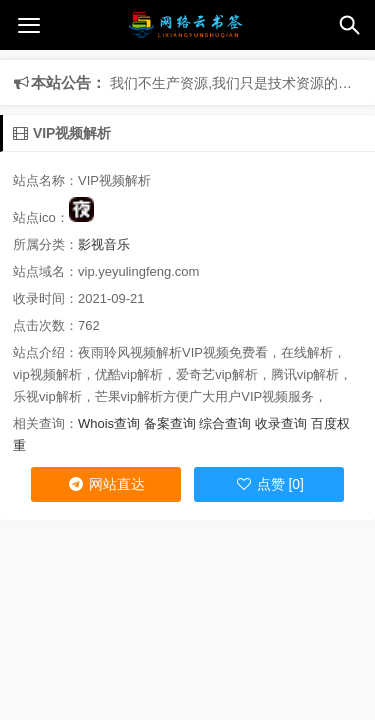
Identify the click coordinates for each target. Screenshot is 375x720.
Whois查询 (109, 423)
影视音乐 (104, 244)
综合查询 (225, 423)
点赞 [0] (269, 484)
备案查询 (170, 423)
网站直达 (106, 484)
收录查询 (281, 423)
